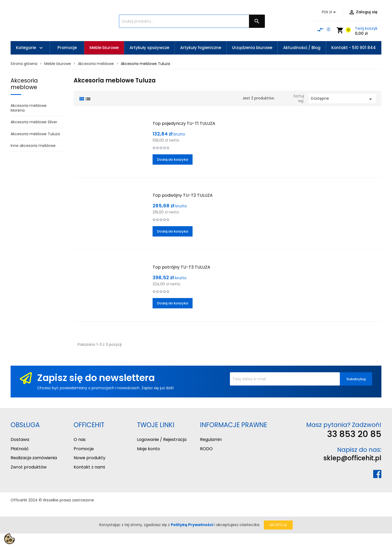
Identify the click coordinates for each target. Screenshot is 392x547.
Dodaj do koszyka (173, 159)
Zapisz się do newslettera (96, 378)
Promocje (84, 449)
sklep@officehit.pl (352, 458)
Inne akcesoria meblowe (33, 146)
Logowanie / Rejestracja (162, 439)
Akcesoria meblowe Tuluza (35, 134)
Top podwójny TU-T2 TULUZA (183, 195)
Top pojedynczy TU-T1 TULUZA (184, 123)
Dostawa (20, 439)
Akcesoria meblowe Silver (34, 122)
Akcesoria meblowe (24, 84)
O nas (80, 439)
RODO (206, 449)
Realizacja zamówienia (34, 458)
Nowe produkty (90, 458)
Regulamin (211, 439)
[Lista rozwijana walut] (330, 12)
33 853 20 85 (354, 434)
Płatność (20, 449)
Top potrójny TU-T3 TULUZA (181, 267)
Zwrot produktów (29, 467)
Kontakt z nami (89, 467)
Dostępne (342, 99)
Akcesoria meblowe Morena (29, 108)
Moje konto (148, 449)
